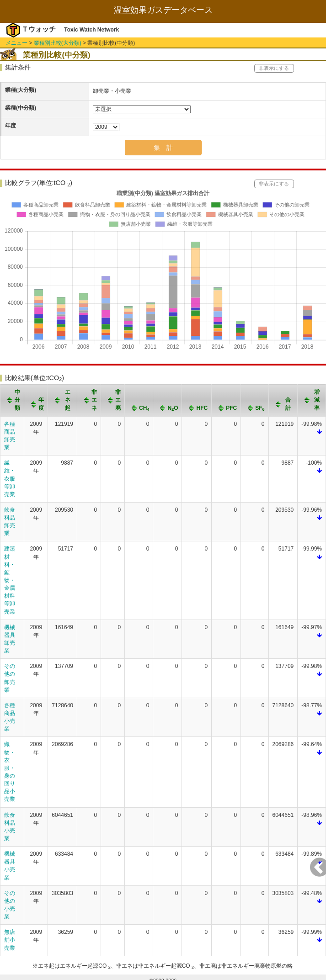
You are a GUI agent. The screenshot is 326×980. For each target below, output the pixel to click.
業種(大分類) (21, 90)
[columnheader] (12, 400)
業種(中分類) (21, 108)
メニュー (16, 43)
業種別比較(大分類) (58, 43)
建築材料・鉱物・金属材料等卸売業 (10, 580)
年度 (11, 126)
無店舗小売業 (10, 940)
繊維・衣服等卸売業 (10, 479)
